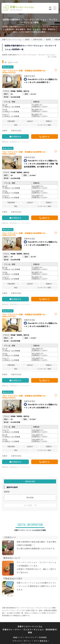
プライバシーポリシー (22, 641)
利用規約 (43, 637)
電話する (46, 137)
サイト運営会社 (41, 641)
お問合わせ (17, 137)
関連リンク (18, 637)
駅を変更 (30, 497)
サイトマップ (31, 637)
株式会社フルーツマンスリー (21, 142)
